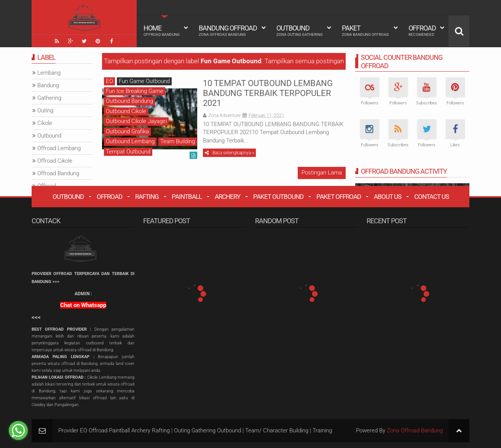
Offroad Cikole (55, 161)
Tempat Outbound (128, 152)
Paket (365, 30)
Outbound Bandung (129, 101)
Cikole (45, 123)
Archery (227, 197)
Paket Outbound (278, 197)
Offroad (422, 30)
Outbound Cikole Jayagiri (136, 121)
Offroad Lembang (59, 148)
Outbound (300, 30)
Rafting (147, 197)
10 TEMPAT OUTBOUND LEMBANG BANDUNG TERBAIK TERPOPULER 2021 (268, 93)
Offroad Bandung (58, 173)
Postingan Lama (322, 173)
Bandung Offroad (228, 30)
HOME (162, 30)
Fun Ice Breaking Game (135, 91)
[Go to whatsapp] (18, 430)
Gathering (49, 98)
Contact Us (432, 197)
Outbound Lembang (130, 141)
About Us (388, 197)
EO (109, 81)
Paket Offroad (339, 197)
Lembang (49, 73)
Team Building (178, 141)
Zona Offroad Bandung (415, 430)
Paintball (187, 197)
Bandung (48, 85)
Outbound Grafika (127, 131)
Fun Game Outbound (144, 81)
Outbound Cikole (126, 111)
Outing (45, 110)
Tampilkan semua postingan (304, 61)
